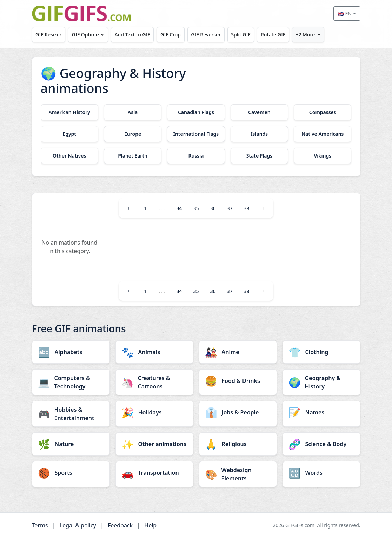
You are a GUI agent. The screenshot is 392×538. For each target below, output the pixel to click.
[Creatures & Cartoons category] (154, 382)
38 (247, 208)
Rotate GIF (273, 35)
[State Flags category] (259, 156)
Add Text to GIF (132, 35)
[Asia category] (133, 112)
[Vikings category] (323, 156)
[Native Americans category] (323, 134)
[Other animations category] (154, 444)
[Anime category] (238, 352)
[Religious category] (238, 444)
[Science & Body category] (321, 444)
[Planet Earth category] (133, 156)
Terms (40, 525)
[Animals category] (154, 352)
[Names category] (321, 412)
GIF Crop (171, 35)
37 (230, 208)
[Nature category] (71, 444)
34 (179, 208)
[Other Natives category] (69, 156)
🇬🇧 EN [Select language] (345, 14)
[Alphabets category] (71, 352)
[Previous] (128, 208)
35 (196, 208)
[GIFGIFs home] (81, 14)
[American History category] (69, 112)
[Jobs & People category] (238, 412)
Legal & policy (78, 525)
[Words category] (321, 473)
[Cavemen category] (259, 112)
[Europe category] (133, 134)
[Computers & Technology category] (71, 382)
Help (150, 525)
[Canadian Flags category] (196, 112)
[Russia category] (196, 156)
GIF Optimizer (88, 35)
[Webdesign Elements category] (238, 474)
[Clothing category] (321, 352)
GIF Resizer (48, 35)
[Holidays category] (154, 412)
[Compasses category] (323, 112)
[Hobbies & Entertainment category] (71, 414)
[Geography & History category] (321, 382)
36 (213, 208)
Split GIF (241, 35)
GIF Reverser (206, 35)
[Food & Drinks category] (238, 381)
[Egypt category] (69, 134)
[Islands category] (259, 134)
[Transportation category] (154, 473)
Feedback (120, 525)
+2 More (305, 35)
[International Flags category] (196, 134)
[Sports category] (71, 473)
